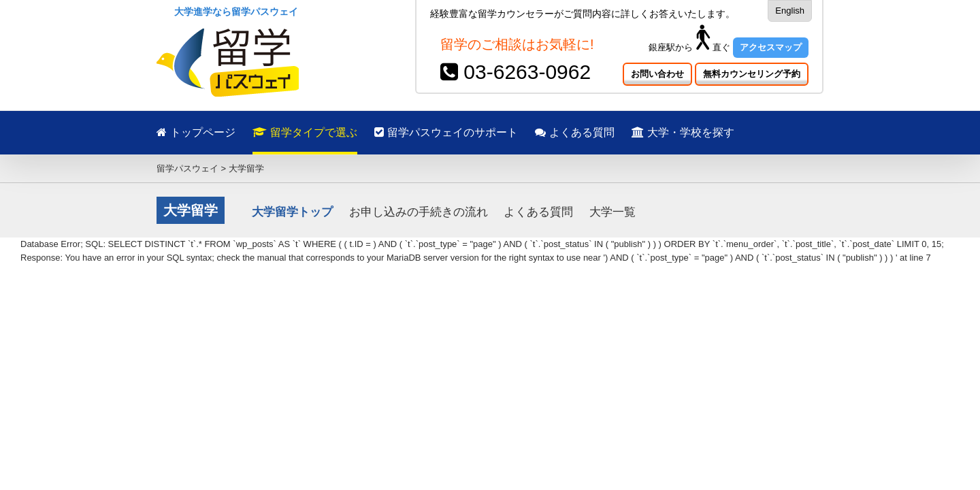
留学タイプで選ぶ (318, 132)
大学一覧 (612, 212)
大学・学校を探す (737, 132)
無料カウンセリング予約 (752, 74)
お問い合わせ (657, 74)
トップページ (196, 132)
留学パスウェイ (187, 168)
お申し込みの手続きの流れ (419, 212)
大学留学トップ (292, 212)
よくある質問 (616, 132)
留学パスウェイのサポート (473, 132)
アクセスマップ (771, 47)
